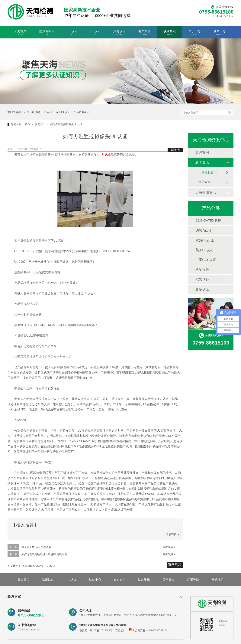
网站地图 (217, 580)
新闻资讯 (40, 124)
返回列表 (175, 150)
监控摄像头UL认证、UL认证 (39, 566)
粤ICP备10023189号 (101, 631)
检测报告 (202, 270)
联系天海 (220, 33)
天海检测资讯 (207, 172)
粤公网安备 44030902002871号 (148, 631)
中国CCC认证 (206, 260)
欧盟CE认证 (205, 240)
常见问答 (204, 182)
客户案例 (144, 33)
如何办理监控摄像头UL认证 (66, 124)
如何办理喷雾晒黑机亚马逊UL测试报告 (44, 554)
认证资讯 (169, 33)
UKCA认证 (204, 230)
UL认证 (72, 33)
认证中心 (95, 580)
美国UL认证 (204, 250)
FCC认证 (202, 280)
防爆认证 (48, 580)
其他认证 (119, 33)
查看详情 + (169, 547)
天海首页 (20, 33)
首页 (28, 124)
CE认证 (95, 33)
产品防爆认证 (81, 112)
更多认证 (202, 289)
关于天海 (194, 33)
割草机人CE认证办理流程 (36, 547)
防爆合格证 (47, 33)
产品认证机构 (32, 112)
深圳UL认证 (63, 112)
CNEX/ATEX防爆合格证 (211, 221)
